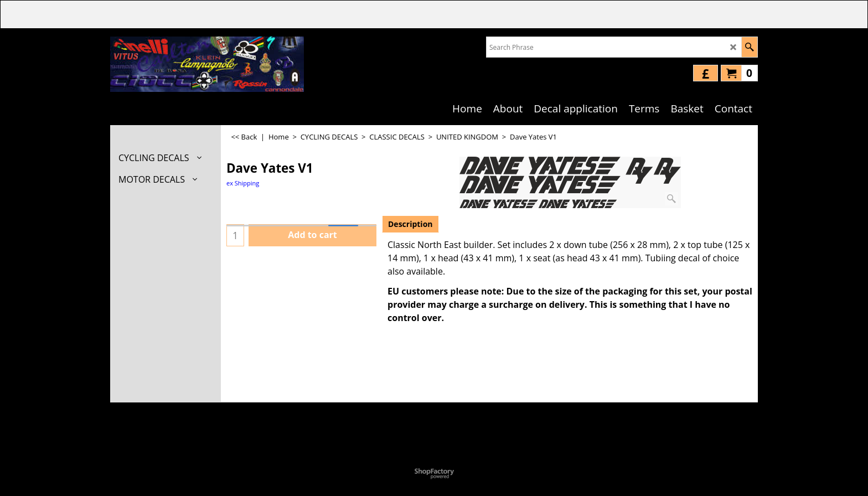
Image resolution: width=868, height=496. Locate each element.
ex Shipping (243, 183)
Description (410, 224)
